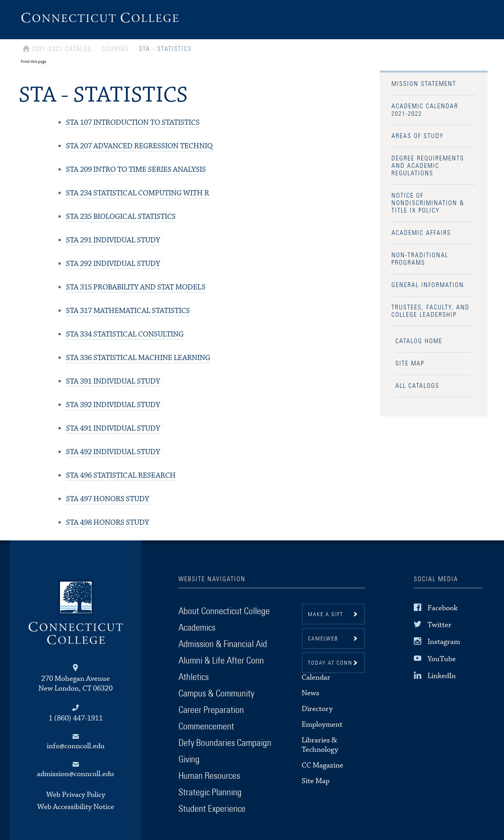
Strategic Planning (210, 793)
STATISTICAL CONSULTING (125, 334)
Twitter (439, 625)
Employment (322, 725)
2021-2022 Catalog (62, 49)
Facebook (443, 608)
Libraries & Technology (320, 745)
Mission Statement (424, 84)
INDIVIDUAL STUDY (113, 240)
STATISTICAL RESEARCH (121, 475)
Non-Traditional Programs (420, 259)
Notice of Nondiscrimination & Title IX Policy (428, 203)
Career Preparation (211, 710)
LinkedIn (442, 676)
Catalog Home (419, 341)
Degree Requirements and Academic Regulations (428, 166)
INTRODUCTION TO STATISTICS (133, 123)
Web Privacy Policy (76, 795)
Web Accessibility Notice (76, 807)
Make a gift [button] (326, 615)
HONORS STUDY (107, 499)
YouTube (442, 659)
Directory (317, 709)
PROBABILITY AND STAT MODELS (136, 287)
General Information (428, 285)
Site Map (410, 364)
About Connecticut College (224, 611)
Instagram (444, 642)
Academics (197, 628)
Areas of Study (418, 136)
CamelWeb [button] (323, 639)
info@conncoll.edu (76, 746)
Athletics (194, 677)
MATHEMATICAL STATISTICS (128, 311)
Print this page (34, 62)
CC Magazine (322, 765)
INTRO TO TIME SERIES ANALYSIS (136, 170)
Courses (116, 49)
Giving (189, 760)
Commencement (206, 727)
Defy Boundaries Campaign (225, 743)
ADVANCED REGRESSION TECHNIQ (139, 146)
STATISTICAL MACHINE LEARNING (138, 358)
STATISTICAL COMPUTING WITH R (137, 193)
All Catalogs (417, 386)
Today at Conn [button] (330, 663)
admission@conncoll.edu (76, 774)
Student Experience (212, 809)
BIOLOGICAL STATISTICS (121, 217)
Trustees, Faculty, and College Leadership (430, 311)
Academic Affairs (421, 233)
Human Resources (209, 776)
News (310, 693)
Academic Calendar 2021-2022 (425, 110)
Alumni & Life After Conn (221, 661)
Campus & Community (216, 694)
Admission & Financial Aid (223, 644)
